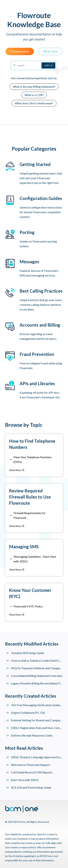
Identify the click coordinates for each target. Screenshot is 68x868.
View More (17, 470)
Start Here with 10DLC (25, 780)
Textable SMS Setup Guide (27, 653)
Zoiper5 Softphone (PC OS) (28, 713)
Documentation (20, 51)
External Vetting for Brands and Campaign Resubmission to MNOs (37, 720)
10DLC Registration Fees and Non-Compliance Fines (37, 728)
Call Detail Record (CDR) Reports (32, 772)
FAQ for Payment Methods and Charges (36, 668)
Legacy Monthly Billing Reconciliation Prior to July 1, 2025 (37, 683)
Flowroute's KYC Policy (28, 606)
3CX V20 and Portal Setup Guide (31, 787)
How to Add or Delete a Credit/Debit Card (37, 660)
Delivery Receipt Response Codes (32, 735)
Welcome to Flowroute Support (30, 765)
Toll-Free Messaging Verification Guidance (37, 705)
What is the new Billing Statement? (34, 87)
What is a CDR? (34, 95)
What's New (50, 51)
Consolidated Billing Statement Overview (37, 676)
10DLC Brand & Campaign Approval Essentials (37, 757)
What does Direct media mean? (34, 103)
